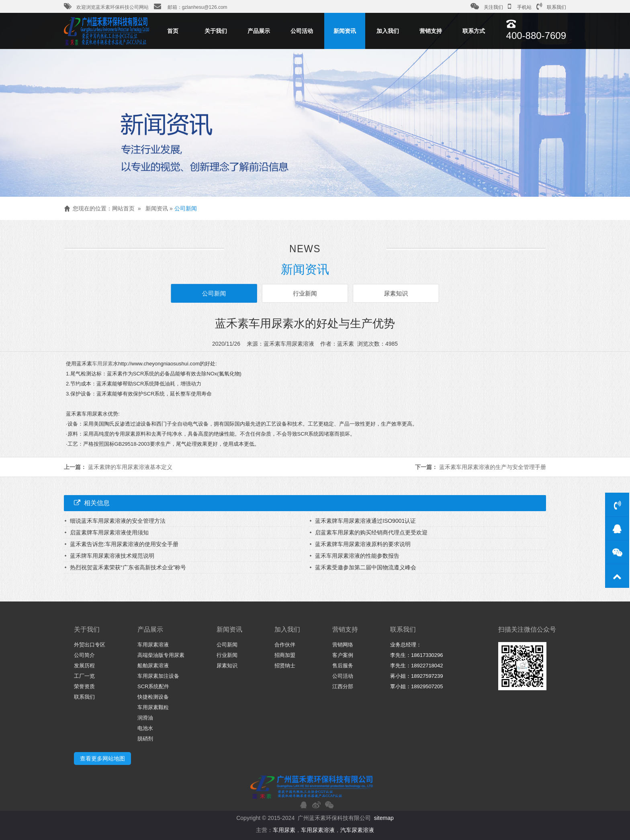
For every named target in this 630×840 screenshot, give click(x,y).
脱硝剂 (145, 739)
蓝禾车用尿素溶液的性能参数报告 (357, 556)
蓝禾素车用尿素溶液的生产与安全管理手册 (493, 467)
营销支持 (431, 31)
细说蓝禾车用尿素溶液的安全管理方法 (118, 521)
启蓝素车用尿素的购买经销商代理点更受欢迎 (371, 532)
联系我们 (551, 6)
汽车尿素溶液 (357, 830)
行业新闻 (305, 293)
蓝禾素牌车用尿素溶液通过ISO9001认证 (365, 521)
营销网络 (343, 645)
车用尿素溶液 (153, 645)
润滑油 (145, 718)
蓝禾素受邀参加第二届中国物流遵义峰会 (366, 567)
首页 (173, 31)
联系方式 (474, 31)
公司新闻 (186, 208)
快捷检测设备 (153, 697)
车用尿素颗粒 (153, 707)
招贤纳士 (285, 666)
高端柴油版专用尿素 (161, 655)
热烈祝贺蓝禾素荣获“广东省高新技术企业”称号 (128, 567)
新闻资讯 (345, 31)
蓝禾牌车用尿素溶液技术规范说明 (112, 556)
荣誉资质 (84, 686)
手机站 (520, 6)
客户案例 (343, 655)
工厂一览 (84, 676)
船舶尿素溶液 (153, 666)
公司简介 (84, 655)
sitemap (384, 818)
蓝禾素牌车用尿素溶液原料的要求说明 (363, 544)
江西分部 (343, 686)
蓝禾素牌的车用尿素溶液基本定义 (130, 467)
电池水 (145, 728)
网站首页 (123, 208)
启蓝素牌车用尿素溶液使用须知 (109, 532)
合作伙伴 (285, 645)
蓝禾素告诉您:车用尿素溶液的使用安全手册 (124, 544)
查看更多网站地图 (102, 758)
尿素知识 (394, 293)
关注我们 (487, 6)
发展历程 (84, 666)
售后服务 (343, 666)
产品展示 (259, 31)
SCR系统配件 (153, 686)
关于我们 (216, 31)
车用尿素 (102, 364)
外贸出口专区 (90, 645)
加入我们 (388, 31)
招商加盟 (285, 655)
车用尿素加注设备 (158, 676)
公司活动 (302, 31)
